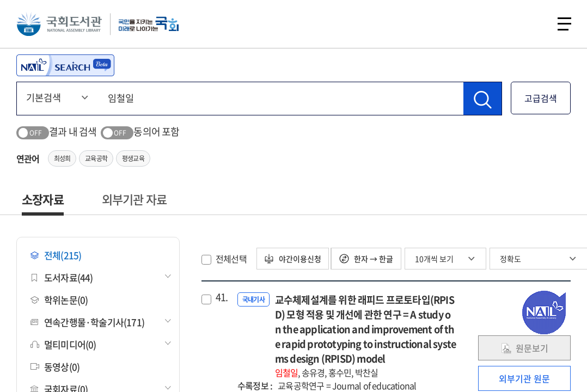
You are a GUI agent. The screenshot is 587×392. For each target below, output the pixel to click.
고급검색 (541, 98)
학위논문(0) (59, 300)
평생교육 (133, 158)
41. (222, 297)
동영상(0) (55, 367)
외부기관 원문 (524, 378)
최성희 (62, 158)
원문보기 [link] (524, 348)
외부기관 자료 (134, 199)
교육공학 (96, 158)
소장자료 (43, 199)
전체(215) (56, 255)
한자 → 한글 (368, 259)
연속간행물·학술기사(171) (87, 322)
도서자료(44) (62, 277)
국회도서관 (60, 24)
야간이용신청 (294, 259)
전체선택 (231, 259)
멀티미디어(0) (63, 344)
